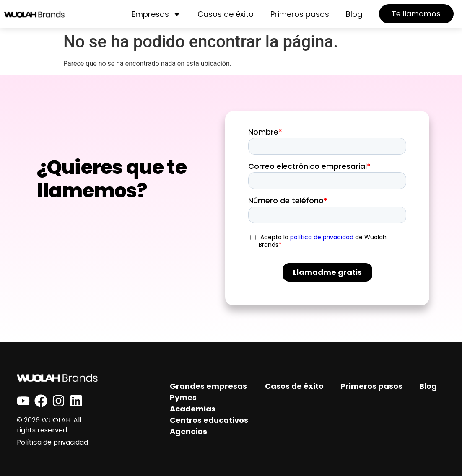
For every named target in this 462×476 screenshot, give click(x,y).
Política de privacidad (52, 442)
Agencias (188, 431)
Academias (193, 409)
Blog (353, 14)
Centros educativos (209, 420)
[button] (416, 14)
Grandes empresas (208, 386)
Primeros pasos (298, 14)
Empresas (155, 14)
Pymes (183, 397)
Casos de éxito (224, 14)
